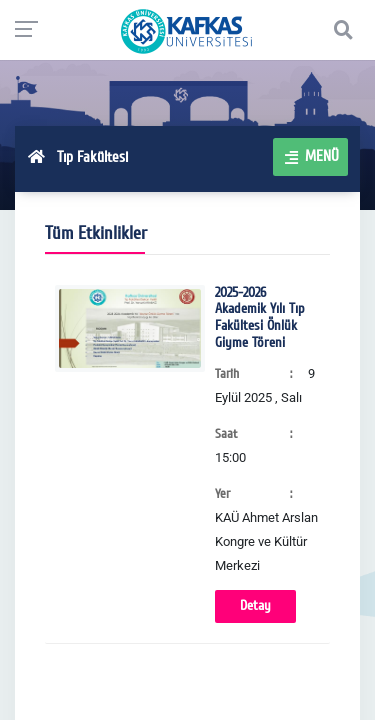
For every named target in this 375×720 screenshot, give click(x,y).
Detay (255, 605)
